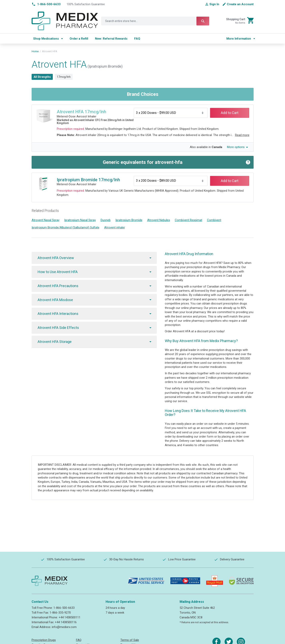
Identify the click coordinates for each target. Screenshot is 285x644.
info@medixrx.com (64, 627)
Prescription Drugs (44, 640)
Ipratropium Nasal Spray (80, 220)
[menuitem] (48, 39)
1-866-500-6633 (64, 608)
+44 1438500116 (66, 622)
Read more (242, 135)
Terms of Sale (130, 640)
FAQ (79, 640)
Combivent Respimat (188, 220)
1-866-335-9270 (60, 613)
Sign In (214, 4)
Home (35, 51)
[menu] (126, 39)
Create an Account (240, 4)
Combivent (214, 220)
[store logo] (65, 21)
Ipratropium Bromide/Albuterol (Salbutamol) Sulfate (65, 227)
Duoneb (106, 220)
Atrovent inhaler (115, 227)
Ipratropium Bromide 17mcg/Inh (88, 180)
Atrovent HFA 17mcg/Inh (81, 112)
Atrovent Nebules (159, 220)
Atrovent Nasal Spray (45, 220)
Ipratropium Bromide (129, 220)
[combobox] (155, 21)
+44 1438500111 (69, 617)
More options (236, 147)
